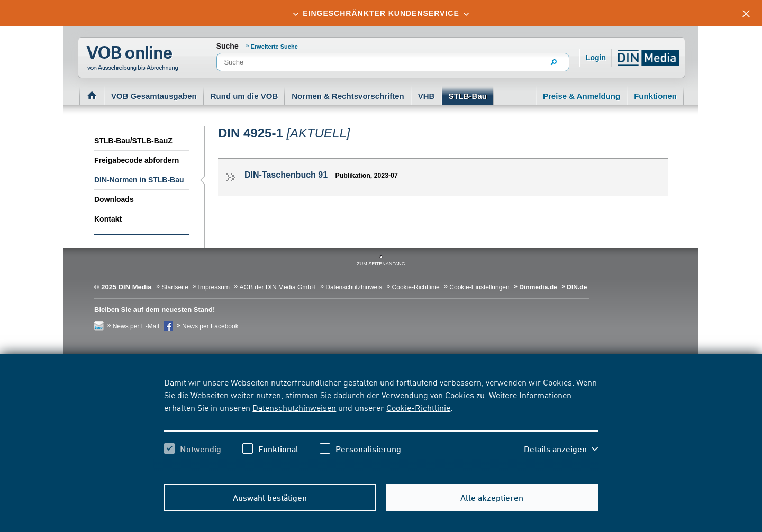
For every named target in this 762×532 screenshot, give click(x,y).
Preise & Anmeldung (582, 96)
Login (596, 58)
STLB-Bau (468, 96)
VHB (427, 96)
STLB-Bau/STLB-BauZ (133, 141)
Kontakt (108, 219)
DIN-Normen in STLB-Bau (139, 180)
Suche (228, 46)
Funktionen (655, 96)
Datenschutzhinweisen (294, 407)
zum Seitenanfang (381, 264)
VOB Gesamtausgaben (154, 96)
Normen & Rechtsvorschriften (348, 96)
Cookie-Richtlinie (418, 407)
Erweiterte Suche (274, 47)
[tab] (381, 13)
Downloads (114, 199)
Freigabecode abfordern (137, 160)
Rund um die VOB (244, 96)
